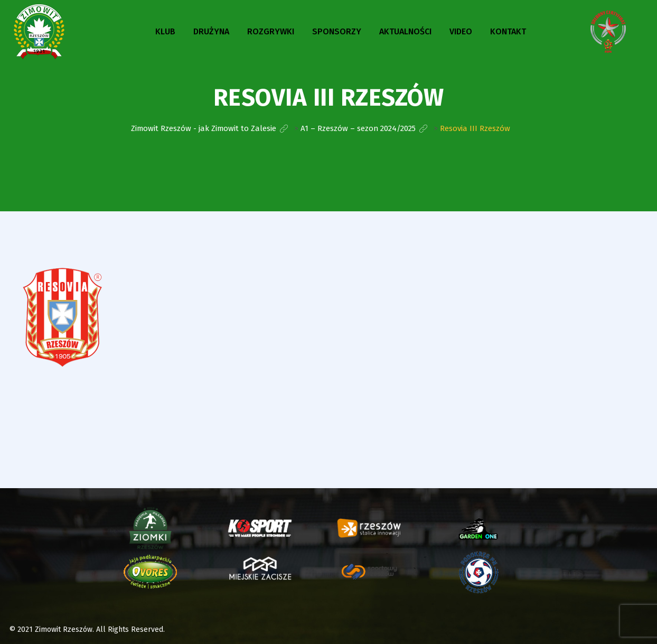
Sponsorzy (337, 31)
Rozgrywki (271, 31)
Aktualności (405, 31)
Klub (165, 31)
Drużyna (211, 31)
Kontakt (508, 31)
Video (461, 31)
